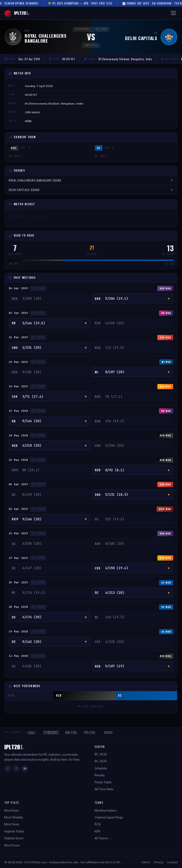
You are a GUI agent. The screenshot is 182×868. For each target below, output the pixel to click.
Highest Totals (14, 831)
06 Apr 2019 (18, 288)
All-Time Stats (104, 789)
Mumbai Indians (106, 810)
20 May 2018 (18, 607)
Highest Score (14, 838)
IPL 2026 (101, 754)
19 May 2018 (18, 411)
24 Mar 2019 (18, 386)
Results (100, 775)
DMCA (146, 862)
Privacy (159, 862)
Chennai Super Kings (109, 817)
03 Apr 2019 (18, 313)
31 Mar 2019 (18, 337)
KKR (97, 831)
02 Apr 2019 (18, 509)
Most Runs (12, 810)
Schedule (101, 768)
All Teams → (103, 838)
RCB (98, 824)
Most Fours (12, 845)
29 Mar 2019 (18, 362)
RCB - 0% (19, 216)
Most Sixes (12, 824)
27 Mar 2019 (18, 558)
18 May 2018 (18, 435)
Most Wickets (14, 817)
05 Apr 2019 (18, 484)
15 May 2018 (18, 460)
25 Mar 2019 (18, 582)
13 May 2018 (18, 656)
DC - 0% (38, 216)
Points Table (103, 782)
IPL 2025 (101, 761)
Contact (172, 862)
